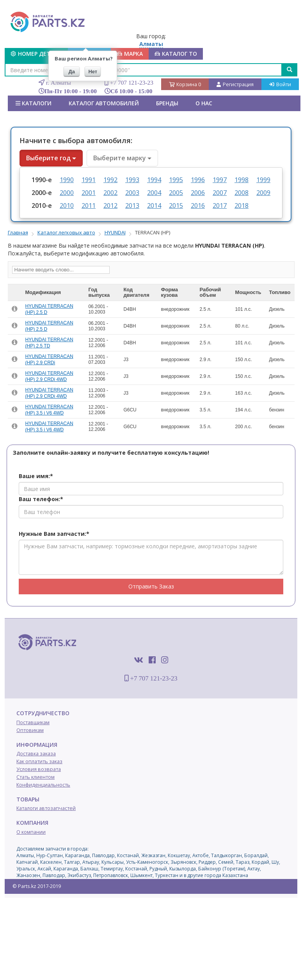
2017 (220, 206)
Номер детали (36, 54)
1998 (242, 180)
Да (72, 72)
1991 (89, 180)
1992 (110, 180)
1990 (67, 180)
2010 (67, 206)
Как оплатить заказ (39, 761)
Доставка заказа (36, 754)
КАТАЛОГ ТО (176, 54)
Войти (280, 84)
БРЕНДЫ (167, 103)
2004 (154, 193)
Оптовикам (30, 730)
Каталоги (34, 103)
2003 (132, 193)
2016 (198, 206)
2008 (242, 193)
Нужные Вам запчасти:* (54, 534)
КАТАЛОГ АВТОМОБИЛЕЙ (104, 103)
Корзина (185, 84)
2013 (132, 206)
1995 (176, 180)
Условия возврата (39, 769)
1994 (154, 180)
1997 (220, 180)
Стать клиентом (36, 777)
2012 (110, 206)
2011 (89, 206)
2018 (242, 206)
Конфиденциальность (43, 785)
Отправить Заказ (151, 586)
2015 (176, 206)
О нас (204, 103)
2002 (110, 193)
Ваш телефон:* (41, 499)
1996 (198, 180)
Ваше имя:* (36, 476)
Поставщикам (33, 722)
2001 (89, 193)
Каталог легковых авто (66, 232)
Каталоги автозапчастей (46, 808)
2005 (176, 193)
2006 (198, 193)
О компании (31, 832)
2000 (67, 193)
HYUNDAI (115, 232)
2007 (220, 193)
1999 (263, 180)
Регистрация (235, 84)
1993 (132, 180)
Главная (18, 232)
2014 (154, 206)
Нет (93, 72)
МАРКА (130, 54)
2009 (263, 193)
